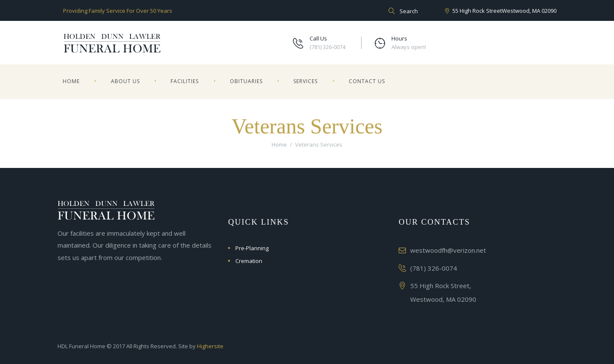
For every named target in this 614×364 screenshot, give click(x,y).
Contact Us (367, 81)
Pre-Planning (252, 248)
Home (71, 81)
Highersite (210, 346)
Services (306, 81)
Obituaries (246, 81)
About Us (125, 81)
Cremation (249, 261)
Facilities (185, 81)
